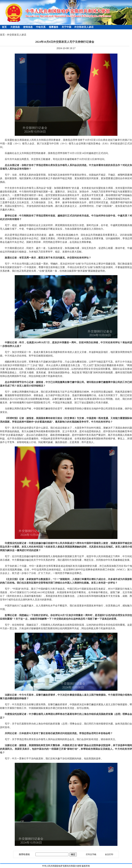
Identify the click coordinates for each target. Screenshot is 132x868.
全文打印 (109, 854)
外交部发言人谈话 (84, 27)
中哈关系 (41, 27)
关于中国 (66, 27)
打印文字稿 (91, 854)
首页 (4, 27)
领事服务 (54, 27)
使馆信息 (28, 27)
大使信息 (15, 27)
